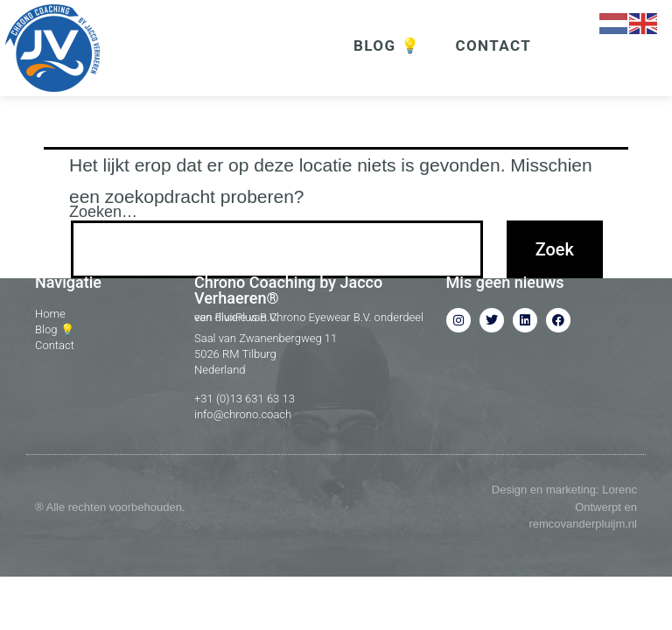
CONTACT (493, 45)
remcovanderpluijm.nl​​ (583, 554)
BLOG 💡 (387, 45)
